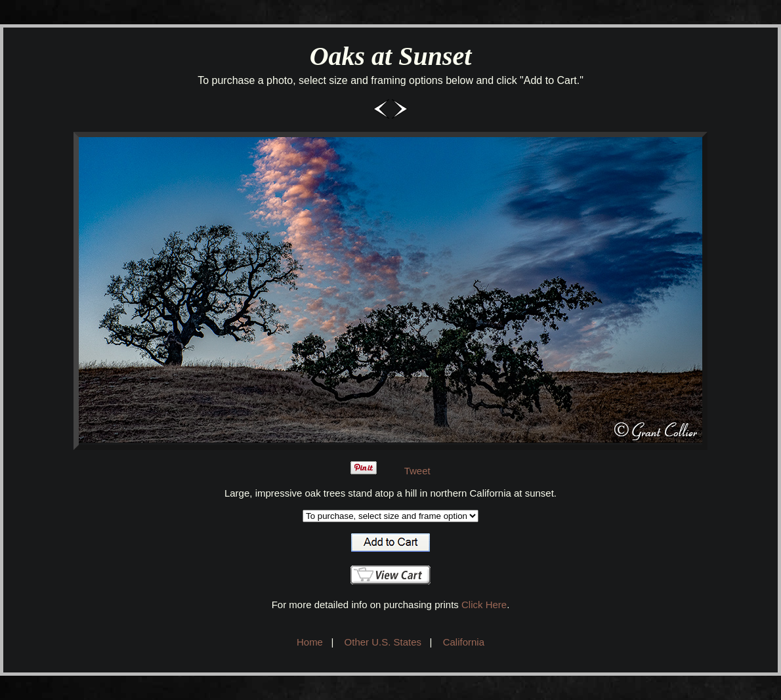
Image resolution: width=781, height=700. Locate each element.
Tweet (417, 471)
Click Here (484, 605)
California (464, 642)
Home (310, 642)
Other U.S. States (383, 642)
